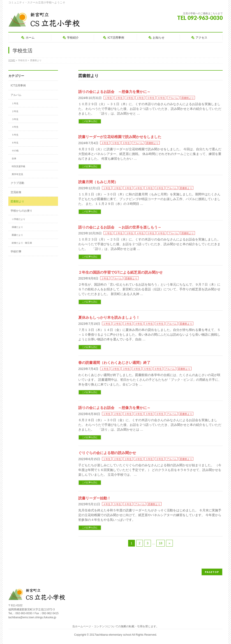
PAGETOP (212, 572)
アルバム (173, 98)
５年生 (151, 98)
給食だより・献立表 (22, 243)
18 (161, 543)
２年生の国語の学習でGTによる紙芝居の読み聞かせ (120, 272)
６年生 (161, 98)
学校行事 (16, 252)
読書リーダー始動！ (95, 498)
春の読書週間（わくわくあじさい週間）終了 (114, 363)
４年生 (140, 98)
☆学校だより (18, 219)
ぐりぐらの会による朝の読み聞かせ (107, 453)
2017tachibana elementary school (111, 635)
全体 (14, 158)
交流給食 (16, 192)
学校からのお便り (21, 211)
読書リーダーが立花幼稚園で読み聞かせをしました (120, 137)
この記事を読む (90, 121)
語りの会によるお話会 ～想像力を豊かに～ (114, 92)
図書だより (17, 235)
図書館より (188, 98)
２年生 (119, 98)
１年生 (108, 98)
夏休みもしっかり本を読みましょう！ (109, 317)
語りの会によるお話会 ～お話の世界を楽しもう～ (120, 227)
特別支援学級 (18, 166)
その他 (15, 151)
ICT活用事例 (18, 85)
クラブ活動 (17, 183)
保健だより (17, 227)
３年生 (130, 98)
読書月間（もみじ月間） (98, 182)
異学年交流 (17, 174)
